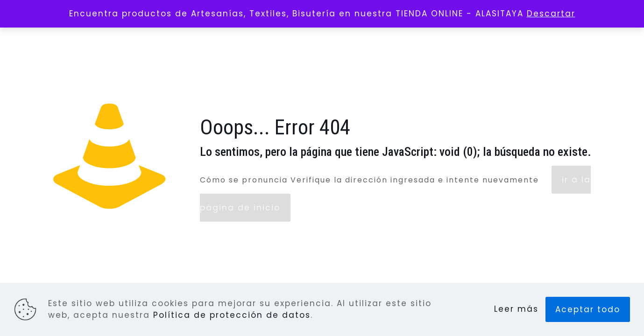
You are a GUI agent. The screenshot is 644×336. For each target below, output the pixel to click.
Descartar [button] (551, 14)
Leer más (516, 309)
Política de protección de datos (232, 315)
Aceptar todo (588, 309)
